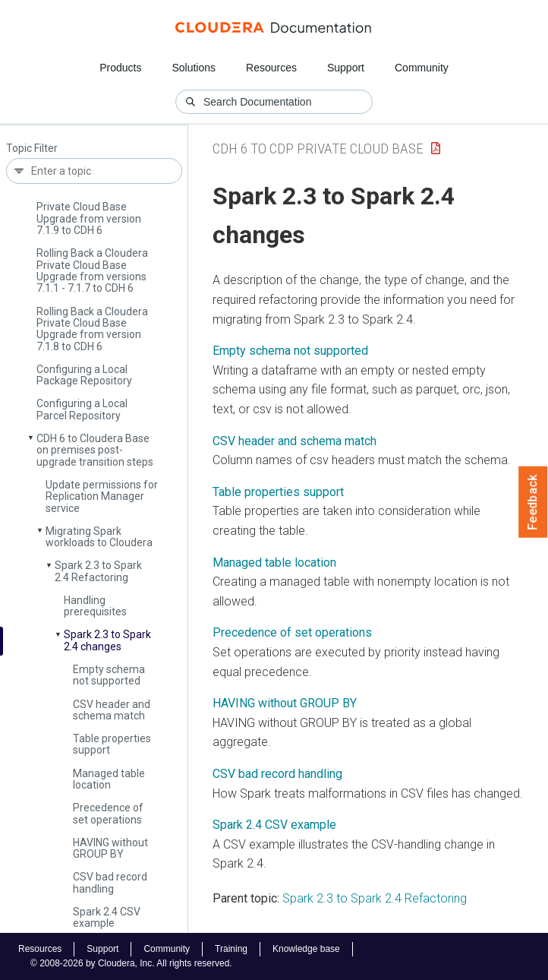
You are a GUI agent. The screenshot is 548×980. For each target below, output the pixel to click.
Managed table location (109, 779)
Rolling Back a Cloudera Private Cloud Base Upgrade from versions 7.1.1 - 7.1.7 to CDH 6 (92, 270)
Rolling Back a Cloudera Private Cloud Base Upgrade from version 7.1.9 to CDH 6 (92, 213)
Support (346, 68)
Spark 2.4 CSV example (107, 917)
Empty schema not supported (109, 675)
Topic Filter (32, 149)
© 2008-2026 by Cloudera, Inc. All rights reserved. (131, 963)
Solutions (194, 68)
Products (120, 68)
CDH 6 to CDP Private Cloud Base (318, 149)
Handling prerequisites (95, 606)
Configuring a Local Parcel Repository (82, 409)
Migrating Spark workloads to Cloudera (99, 537)
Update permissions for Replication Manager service (102, 496)
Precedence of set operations (108, 813)
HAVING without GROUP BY (110, 848)
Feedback (533, 502)
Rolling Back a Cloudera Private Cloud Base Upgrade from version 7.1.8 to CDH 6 (92, 329)
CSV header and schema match (112, 710)
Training (231, 949)
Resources (271, 68)
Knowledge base (306, 949)
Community (422, 68)
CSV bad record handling (110, 882)
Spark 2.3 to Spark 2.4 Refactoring (98, 571)
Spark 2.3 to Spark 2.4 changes (107, 640)
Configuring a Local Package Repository (84, 375)
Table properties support (112, 744)
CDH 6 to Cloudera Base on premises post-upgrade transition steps (95, 450)
